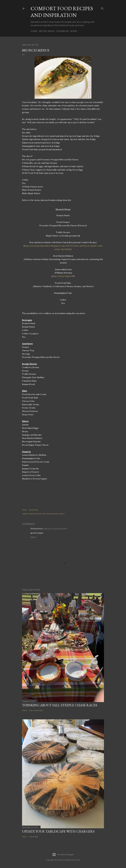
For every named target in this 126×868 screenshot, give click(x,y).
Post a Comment (36, 710)
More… (74, 31)
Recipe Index (47, 31)
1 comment (33, 837)
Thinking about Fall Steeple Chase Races (60, 705)
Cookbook (62, 31)
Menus (62, 514)
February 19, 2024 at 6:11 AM (55, 529)
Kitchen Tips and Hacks (49, 514)
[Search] (102, 8)
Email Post (33, 510)
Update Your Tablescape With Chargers (58, 831)
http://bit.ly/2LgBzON (63, 276)
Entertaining (33, 514)
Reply (33, 537)
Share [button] (24, 510)
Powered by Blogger (63, 855)
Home (34, 31)
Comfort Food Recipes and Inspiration (62, 12)
